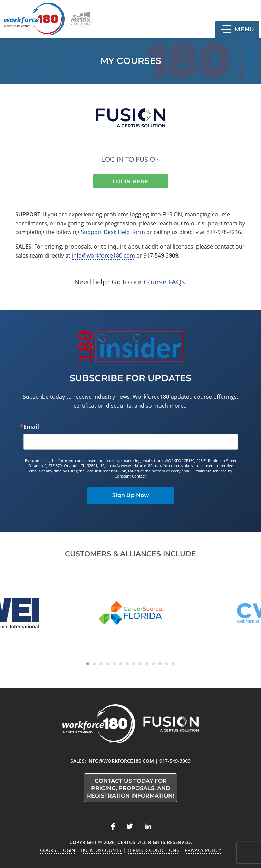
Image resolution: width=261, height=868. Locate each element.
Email (31, 427)
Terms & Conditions (153, 850)
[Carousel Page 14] (173, 664)
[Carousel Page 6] (121, 664)
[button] (237, 29)
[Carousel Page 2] (94, 664)
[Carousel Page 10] (147, 664)
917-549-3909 (161, 255)
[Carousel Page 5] (114, 664)
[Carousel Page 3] (101, 664)
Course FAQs (164, 282)
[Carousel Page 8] (134, 664)
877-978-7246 (224, 232)
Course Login (58, 850)
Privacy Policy (203, 850)
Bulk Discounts (101, 850)
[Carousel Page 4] (108, 664)
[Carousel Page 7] (127, 664)
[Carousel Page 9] (140, 664)
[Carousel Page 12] (160, 664)
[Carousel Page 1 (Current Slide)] (88, 664)
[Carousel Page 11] (153, 664)
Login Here (130, 181)
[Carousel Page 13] (167, 664)
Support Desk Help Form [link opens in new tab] (113, 232)
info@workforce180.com (103, 255)
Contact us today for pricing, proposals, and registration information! (130, 788)
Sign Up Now (131, 495)
